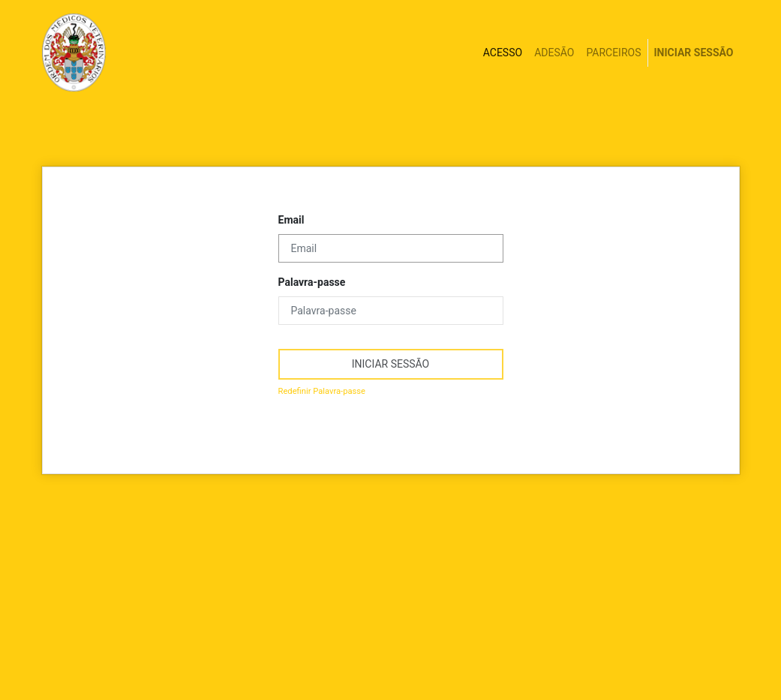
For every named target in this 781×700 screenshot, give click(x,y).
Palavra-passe (312, 282)
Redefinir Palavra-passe (322, 391)
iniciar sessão (390, 364)
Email (291, 220)
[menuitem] (503, 53)
